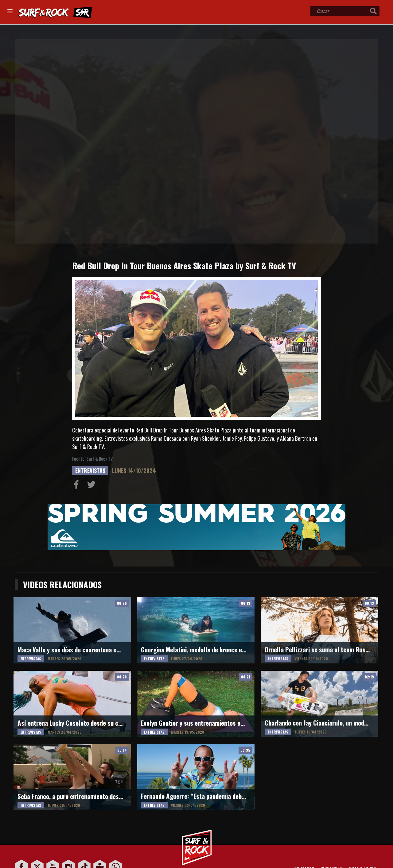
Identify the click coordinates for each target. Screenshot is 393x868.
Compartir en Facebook (78, 486)
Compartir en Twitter (93, 486)
